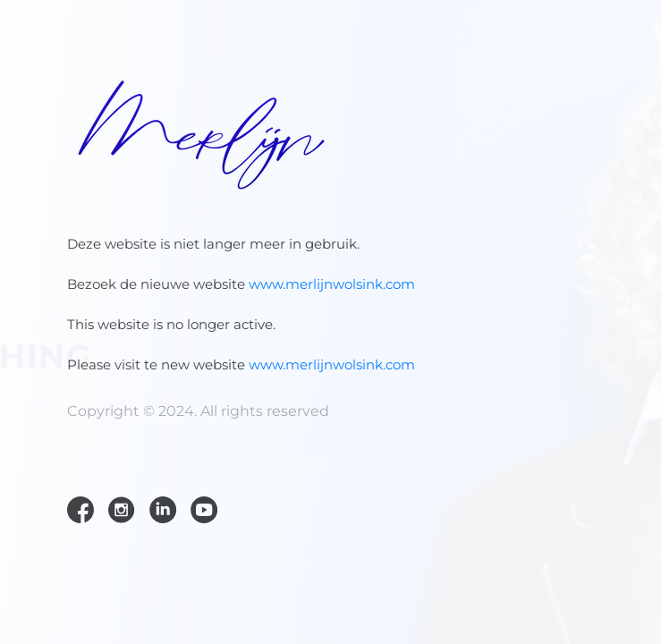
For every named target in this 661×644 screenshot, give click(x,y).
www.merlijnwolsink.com (332, 284)
